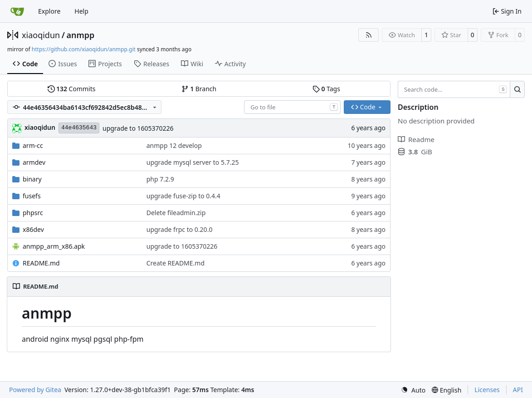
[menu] (413, 390)
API (518, 390)
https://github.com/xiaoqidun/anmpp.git (84, 49)
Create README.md (176, 263)
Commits (72, 89)
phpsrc (33, 213)
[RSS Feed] (369, 35)
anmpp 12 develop (174, 145)
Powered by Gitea (35, 390)
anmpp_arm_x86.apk (54, 246)
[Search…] (517, 89)
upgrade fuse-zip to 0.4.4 (183, 196)
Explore (49, 11)
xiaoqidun (41, 35)
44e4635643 (79, 128)
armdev (34, 162)
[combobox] (292, 107)
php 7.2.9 (160, 179)
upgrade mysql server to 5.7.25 (193, 162)
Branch (199, 89)
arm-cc (33, 145)
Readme (416, 139)
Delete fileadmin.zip (176, 213)
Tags (326, 89)
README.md (41, 263)
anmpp (80, 35)
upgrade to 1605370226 (138, 128)
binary (32, 179)
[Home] (17, 11)
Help (81, 11)
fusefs (32, 196)
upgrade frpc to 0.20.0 (180, 229)
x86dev (33, 229)
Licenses (487, 390)
